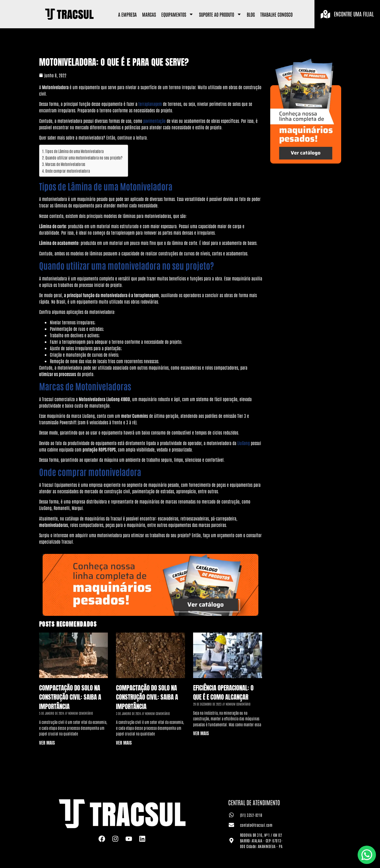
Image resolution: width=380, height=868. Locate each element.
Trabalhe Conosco (276, 14)
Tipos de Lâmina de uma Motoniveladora (74, 151)
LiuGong (244, 443)
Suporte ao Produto (220, 14)
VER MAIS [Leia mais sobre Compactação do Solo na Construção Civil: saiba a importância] (47, 743)
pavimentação (154, 121)
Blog (251, 14)
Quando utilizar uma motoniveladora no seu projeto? (84, 157)
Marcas (149, 14)
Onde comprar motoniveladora (68, 171)
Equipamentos (177, 14)
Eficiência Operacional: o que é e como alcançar (223, 693)
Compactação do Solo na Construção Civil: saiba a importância (70, 697)
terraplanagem (150, 104)
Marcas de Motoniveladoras (65, 164)
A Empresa (127, 14)
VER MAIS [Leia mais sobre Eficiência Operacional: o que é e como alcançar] (201, 733)
